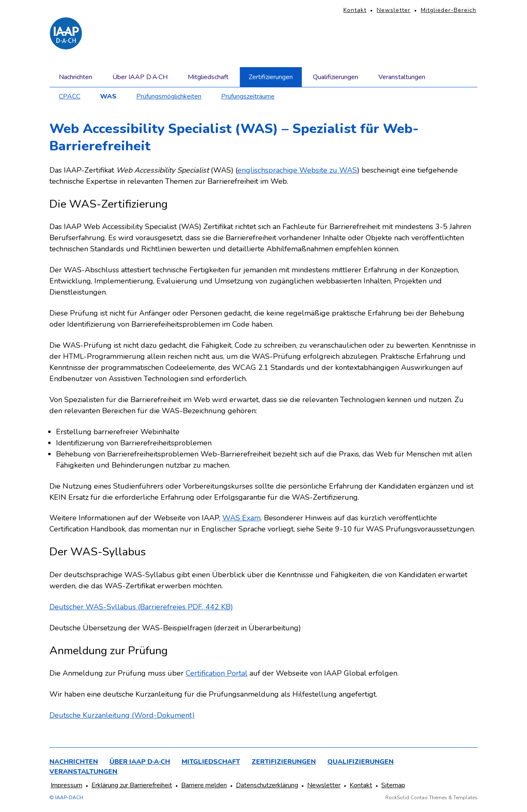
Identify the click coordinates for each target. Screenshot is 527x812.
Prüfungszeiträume (248, 96)
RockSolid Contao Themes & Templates (431, 798)
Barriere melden (204, 785)
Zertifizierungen (271, 77)
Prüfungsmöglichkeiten (169, 96)
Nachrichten (76, 77)
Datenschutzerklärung (267, 785)
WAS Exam (241, 518)
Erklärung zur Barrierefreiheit (132, 785)
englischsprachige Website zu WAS (297, 170)
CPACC (70, 96)
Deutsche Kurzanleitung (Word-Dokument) (122, 715)
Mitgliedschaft (208, 77)
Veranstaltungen (402, 77)
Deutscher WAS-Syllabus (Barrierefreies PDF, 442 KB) (141, 607)
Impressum (66, 785)
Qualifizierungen (336, 77)
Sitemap (393, 785)
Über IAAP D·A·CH (140, 77)
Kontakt (355, 10)
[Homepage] (66, 33)
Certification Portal (217, 673)
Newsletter (394, 10)
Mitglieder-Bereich (449, 10)
